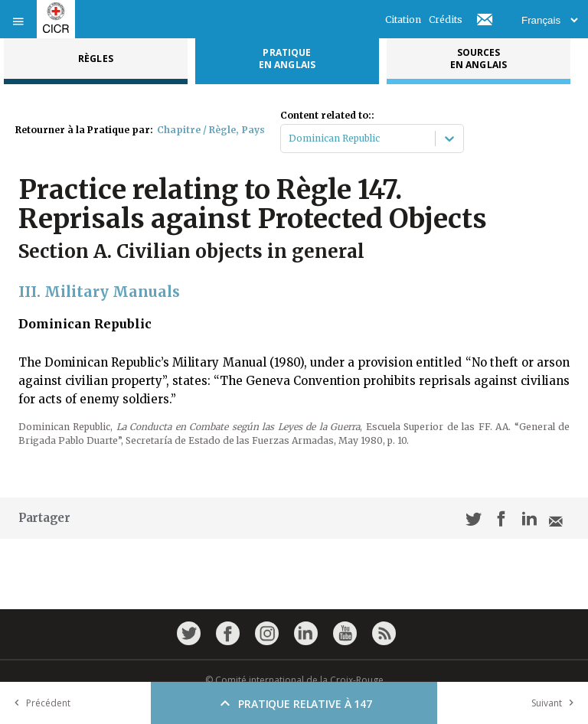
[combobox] (290, 139)
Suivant (556, 703)
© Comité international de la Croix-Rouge (294, 680)
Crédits (446, 20)
